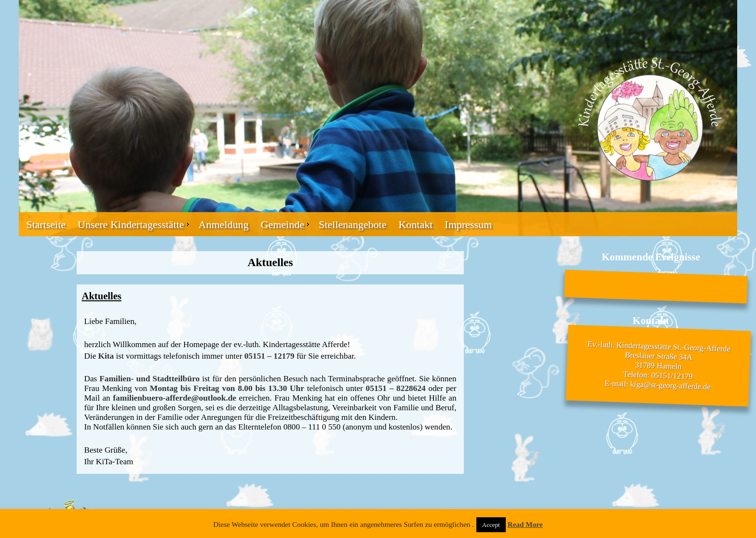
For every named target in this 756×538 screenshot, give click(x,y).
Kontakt (415, 224)
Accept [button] (491, 525)
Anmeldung (224, 224)
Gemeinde (283, 224)
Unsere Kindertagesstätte (131, 224)
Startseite (46, 224)
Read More (525, 524)
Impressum (468, 224)
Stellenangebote (353, 224)
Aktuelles (102, 296)
